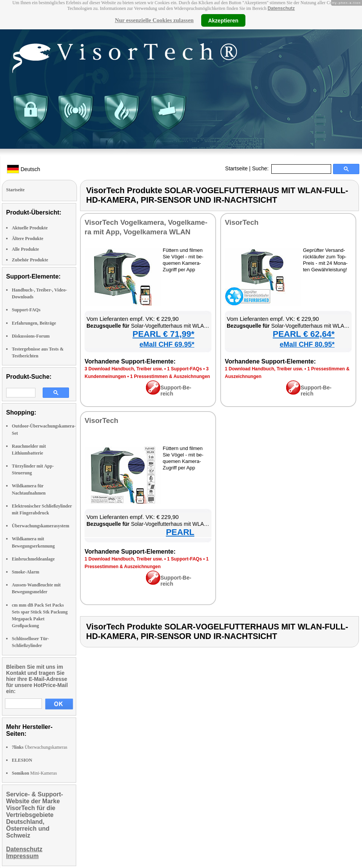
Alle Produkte (25, 249)
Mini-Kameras (34, 773)
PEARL (180, 532)
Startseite (236, 168)
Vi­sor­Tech (242, 222)
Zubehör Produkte (30, 260)
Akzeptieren (223, 20)
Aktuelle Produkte (30, 228)
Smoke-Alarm (26, 572)
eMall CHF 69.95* (167, 344)
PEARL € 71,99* (163, 334)
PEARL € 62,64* (304, 334)
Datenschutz (281, 8)
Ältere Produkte (28, 239)
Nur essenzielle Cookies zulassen (154, 20)
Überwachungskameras (40, 747)
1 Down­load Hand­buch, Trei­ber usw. (264, 369)
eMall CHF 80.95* (307, 344)
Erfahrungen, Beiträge (34, 323)
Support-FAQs (26, 310)
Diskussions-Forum (31, 336)
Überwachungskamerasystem (41, 526)
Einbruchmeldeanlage (33, 559)
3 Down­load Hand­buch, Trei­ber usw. (124, 369)
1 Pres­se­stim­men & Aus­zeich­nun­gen (170, 376)
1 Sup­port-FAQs (184, 369)
